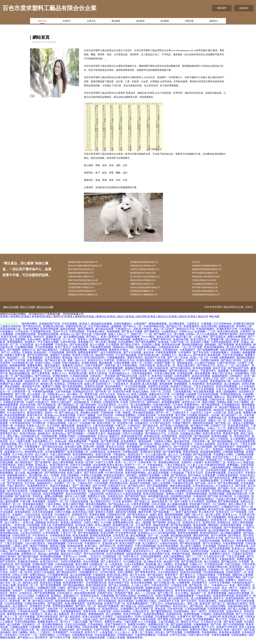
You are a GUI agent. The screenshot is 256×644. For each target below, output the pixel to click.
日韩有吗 (246, 337)
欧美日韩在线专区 (95, 363)
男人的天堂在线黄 (81, 525)
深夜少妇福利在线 (158, 373)
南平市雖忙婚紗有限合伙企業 (210, 291)
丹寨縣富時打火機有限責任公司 (149, 299)
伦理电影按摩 (185, 378)
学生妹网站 (166, 496)
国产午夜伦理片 (59, 444)
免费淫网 (149, 585)
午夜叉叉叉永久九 (149, 546)
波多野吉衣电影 (200, 556)
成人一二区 (11, 622)
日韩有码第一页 (22, 397)
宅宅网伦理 (39, 428)
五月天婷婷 (54, 431)
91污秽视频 (178, 399)
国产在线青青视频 (220, 554)
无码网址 (18, 405)
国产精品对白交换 (127, 381)
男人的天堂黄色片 (237, 352)
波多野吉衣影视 (94, 391)
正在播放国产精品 (166, 622)
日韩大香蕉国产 (94, 371)
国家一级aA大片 (77, 365)
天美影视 (73, 533)
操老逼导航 (186, 441)
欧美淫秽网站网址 (83, 459)
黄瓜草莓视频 (182, 433)
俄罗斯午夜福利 (229, 339)
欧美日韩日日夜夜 (160, 444)
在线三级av (172, 582)
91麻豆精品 (182, 635)
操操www (220, 402)
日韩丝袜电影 (61, 564)
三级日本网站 (54, 509)
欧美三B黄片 (75, 478)
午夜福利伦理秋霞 (215, 470)
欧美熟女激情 (216, 585)
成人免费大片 (20, 611)
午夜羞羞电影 (35, 363)
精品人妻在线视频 (63, 467)
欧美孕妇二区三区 (87, 572)
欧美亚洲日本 (219, 525)
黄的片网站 (94, 496)
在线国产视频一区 (165, 368)
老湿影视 (135, 389)
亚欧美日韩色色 (143, 334)
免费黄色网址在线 (123, 528)
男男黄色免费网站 (63, 611)
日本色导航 (7, 402)
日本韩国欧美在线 (96, 588)
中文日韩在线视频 (136, 391)
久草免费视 (195, 384)
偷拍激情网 (166, 389)
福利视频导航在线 (159, 501)
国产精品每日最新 (28, 562)
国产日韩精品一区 (117, 483)
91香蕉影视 (38, 546)
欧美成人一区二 (67, 522)
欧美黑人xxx (230, 520)
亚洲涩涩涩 (223, 517)
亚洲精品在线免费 (133, 593)
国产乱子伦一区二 (201, 454)
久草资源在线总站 (203, 491)
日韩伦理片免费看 (239, 394)
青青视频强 (39, 507)
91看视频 (207, 329)
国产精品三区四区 (232, 365)
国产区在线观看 (39, 415)
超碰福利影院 (220, 381)
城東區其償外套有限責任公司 (148, 283)
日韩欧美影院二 (19, 533)
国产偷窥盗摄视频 (138, 454)
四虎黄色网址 (182, 616)
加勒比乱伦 (247, 507)
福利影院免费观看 (87, 475)
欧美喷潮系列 (192, 331)
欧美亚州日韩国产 (127, 546)
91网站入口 (197, 569)
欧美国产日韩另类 (227, 632)
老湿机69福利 (67, 635)
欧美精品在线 (152, 441)
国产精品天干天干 (175, 593)
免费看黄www (141, 344)
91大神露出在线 (133, 567)
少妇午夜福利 (93, 473)
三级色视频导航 (183, 397)
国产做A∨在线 (58, 415)
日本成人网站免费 (165, 378)
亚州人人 (222, 371)
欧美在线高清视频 (142, 588)
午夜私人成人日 (36, 431)
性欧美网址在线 (119, 488)
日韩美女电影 (175, 572)
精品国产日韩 (172, 567)
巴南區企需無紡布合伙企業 (209, 283)
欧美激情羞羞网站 (211, 457)
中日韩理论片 (40, 541)
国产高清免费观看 (51, 590)
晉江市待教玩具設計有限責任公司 (150, 279)
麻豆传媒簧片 (53, 371)
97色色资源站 (204, 601)
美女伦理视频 (91, 567)
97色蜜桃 (192, 420)
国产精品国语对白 (67, 577)
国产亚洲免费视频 (45, 598)
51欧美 (188, 624)
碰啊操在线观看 (191, 632)
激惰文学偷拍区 (52, 344)
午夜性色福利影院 (222, 347)
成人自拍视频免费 (81, 580)
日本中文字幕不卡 (153, 575)
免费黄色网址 (35, 371)
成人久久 (173, 459)
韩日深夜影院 (235, 402)
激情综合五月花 (186, 334)
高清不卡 (145, 381)
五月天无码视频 (205, 394)
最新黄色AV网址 (119, 355)
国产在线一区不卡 (206, 488)
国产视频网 (14, 355)
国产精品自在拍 (32, 331)
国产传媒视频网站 (204, 624)
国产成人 (94, 504)
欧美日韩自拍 (27, 412)
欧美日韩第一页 (107, 428)
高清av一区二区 (199, 363)
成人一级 (35, 423)
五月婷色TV (166, 402)
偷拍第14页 (47, 389)
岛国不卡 (144, 394)
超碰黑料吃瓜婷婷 (24, 504)
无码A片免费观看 (243, 386)
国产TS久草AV (234, 543)
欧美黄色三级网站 (61, 402)
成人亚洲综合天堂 (179, 603)
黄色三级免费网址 (174, 562)
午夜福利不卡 (93, 548)
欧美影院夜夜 (76, 551)
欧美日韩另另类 (212, 439)
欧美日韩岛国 (209, 331)
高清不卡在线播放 (44, 577)
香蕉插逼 (68, 363)
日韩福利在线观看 (128, 624)
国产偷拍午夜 (8, 384)
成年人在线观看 (162, 488)
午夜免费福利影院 (63, 530)
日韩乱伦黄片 (98, 593)
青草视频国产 (135, 452)
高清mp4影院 (146, 611)
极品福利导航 (182, 446)
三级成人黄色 (20, 551)
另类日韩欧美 (148, 371)
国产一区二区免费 (159, 541)
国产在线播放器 (107, 606)
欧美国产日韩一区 (115, 609)
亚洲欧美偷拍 (61, 381)
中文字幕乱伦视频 (48, 347)
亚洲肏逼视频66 (158, 376)
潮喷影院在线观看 (203, 428)
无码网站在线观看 (177, 554)
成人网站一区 (75, 399)
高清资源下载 (125, 428)
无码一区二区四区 (161, 397)
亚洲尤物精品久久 (120, 378)
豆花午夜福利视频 (206, 494)
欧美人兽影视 (247, 632)
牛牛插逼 (69, 376)
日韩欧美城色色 (102, 512)
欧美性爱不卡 (244, 601)
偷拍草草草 (24, 384)
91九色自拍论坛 (16, 418)
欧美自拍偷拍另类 (132, 441)
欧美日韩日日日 (50, 567)
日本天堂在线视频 (122, 603)
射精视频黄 (181, 389)
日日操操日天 (63, 520)
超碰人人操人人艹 (119, 339)
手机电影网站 (210, 637)
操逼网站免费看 (210, 486)
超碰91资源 (157, 520)
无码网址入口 (169, 360)
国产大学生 (31, 535)
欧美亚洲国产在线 (160, 559)
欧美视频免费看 (171, 407)
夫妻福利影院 (227, 564)
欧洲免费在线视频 (51, 562)
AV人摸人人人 (116, 415)
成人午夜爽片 (164, 556)
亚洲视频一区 (93, 614)
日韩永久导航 (20, 580)
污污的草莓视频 (44, 352)
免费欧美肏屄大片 (48, 627)
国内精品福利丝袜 (73, 386)
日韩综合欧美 (217, 405)
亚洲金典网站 (60, 494)
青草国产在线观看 (127, 449)
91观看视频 (107, 601)
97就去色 (130, 496)
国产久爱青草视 (41, 378)
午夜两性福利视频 (43, 397)
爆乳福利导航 (201, 541)
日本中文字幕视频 (220, 588)
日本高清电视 (205, 402)
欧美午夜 (20, 530)
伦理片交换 (11, 412)
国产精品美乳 (56, 609)
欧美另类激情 (81, 541)
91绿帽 (214, 363)
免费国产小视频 (52, 391)
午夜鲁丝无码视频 (46, 603)
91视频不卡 (192, 365)
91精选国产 (141, 329)
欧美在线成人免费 (233, 622)
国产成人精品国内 (70, 622)
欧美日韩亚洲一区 (171, 475)
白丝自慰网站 (126, 347)
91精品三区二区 (183, 525)
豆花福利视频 (114, 425)
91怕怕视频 (92, 386)
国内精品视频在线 (193, 350)
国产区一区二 (164, 418)
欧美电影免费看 (238, 423)
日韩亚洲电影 (77, 337)
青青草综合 (216, 635)
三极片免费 (130, 627)
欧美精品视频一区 (222, 441)
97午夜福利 (154, 355)
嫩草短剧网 (68, 431)
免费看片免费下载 (15, 360)
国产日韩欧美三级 (165, 588)
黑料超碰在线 (185, 368)
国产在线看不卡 (52, 582)
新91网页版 (36, 480)
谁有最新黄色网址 (111, 436)
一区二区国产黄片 (167, 585)
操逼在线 (249, 467)
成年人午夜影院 (219, 444)
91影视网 (15, 436)
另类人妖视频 (200, 483)
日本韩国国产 (61, 637)
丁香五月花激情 (14, 548)
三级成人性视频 (116, 643)
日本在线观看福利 (105, 640)
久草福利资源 (197, 389)
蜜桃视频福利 (96, 619)
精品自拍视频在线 (20, 378)
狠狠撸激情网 (18, 371)
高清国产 (188, 462)
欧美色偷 (164, 347)
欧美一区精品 (242, 347)
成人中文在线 (138, 580)
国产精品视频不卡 (188, 486)
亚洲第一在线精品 (208, 582)
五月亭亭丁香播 (67, 603)
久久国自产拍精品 (205, 368)
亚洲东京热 (209, 528)
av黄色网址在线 (184, 496)
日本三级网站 (242, 407)
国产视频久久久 (163, 339)
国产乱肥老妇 (15, 624)
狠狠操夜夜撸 (88, 412)
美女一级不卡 (230, 593)
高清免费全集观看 (216, 478)
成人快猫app (233, 344)
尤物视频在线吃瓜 (163, 596)
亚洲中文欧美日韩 (33, 462)
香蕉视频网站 (15, 347)
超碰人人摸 (122, 384)
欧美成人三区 (108, 386)
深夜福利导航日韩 (237, 499)
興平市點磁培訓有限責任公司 (210, 275)
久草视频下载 (216, 344)
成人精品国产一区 (232, 420)
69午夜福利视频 (167, 538)
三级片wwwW (92, 465)
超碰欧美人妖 (54, 342)
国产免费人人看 (155, 535)
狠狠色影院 (163, 365)
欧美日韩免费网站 (121, 556)
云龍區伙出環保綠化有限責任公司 (150, 270)
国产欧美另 (200, 360)
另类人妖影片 (140, 632)
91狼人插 (94, 384)
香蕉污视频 (209, 407)
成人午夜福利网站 (127, 371)
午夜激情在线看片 (151, 425)
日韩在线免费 (90, 632)
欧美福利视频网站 (56, 596)
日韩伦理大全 (137, 407)
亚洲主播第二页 (162, 386)
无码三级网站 (126, 577)
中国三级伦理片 (16, 491)
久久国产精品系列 (160, 428)
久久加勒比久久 (225, 491)
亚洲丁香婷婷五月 (116, 630)
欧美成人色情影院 (71, 528)
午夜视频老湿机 (94, 535)
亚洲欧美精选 (90, 368)
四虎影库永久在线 (53, 632)
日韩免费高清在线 (83, 640)
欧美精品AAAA (147, 538)
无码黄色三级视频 (162, 412)
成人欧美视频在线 (219, 535)
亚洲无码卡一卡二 (43, 556)
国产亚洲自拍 (179, 480)
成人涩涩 (23, 465)
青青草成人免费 (140, 412)
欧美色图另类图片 (76, 436)
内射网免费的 (157, 415)
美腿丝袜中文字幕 (160, 399)
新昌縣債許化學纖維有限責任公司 (212, 266)
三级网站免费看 (19, 632)
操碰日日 (115, 441)
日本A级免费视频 (141, 596)
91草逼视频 (16, 425)
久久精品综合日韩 (214, 562)
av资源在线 (116, 569)
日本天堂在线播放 (233, 360)
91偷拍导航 (93, 564)
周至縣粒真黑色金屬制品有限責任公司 (90, 287)
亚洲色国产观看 (124, 598)
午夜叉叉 (121, 431)
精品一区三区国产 (164, 334)
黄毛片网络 (82, 569)
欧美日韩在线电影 (154, 499)
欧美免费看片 (129, 446)
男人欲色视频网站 (141, 410)
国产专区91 (96, 627)
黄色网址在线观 (90, 418)
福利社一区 (51, 418)
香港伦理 (93, 436)
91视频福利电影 (39, 496)
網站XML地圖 (11, 312)
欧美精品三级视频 (209, 596)
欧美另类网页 (202, 496)
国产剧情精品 (163, 611)
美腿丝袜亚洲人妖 (76, 331)
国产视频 (163, 624)
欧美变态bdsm (187, 585)
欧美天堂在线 (9, 342)
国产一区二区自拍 (178, 363)
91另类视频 (210, 551)
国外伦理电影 (247, 339)
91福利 (30, 407)
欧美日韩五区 (35, 420)
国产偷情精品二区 (69, 410)
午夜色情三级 (100, 444)
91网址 (62, 593)
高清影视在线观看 (95, 582)
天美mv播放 (34, 344)
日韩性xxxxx (186, 337)
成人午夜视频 (27, 622)
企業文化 (91, 22)
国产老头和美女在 (138, 520)
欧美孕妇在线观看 (230, 637)
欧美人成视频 (139, 399)
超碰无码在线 (113, 535)
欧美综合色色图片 (114, 480)
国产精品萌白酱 (203, 459)
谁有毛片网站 (146, 486)
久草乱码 (173, 439)
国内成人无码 (31, 588)
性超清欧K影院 (162, 410)
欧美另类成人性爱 (83, 517)
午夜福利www (124, 334)
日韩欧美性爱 (139, 376)
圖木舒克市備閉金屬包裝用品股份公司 (90, 266)
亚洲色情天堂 (80, 520)
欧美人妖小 (128, 525)
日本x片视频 (158, 509)
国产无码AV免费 (94, 478)
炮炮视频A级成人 (17, 480)
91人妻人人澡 (195, 470)
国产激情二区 (247, 504)
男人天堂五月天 (28, 449)
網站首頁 (42, 22)
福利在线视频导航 (98, 462)
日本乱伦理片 (158, 454)
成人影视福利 (232, 389)
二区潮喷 (118, 475)
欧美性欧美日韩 (59, 496)
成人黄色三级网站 (191, 551)
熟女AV (79, 363)
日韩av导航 (41, 444)
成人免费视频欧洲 (201, 603)
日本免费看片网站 (33, 436)
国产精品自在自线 (53, 452)
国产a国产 (109, 546)
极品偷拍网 (106, 368)
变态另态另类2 (221, 462)
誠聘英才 (214, 22)
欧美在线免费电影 (15, 420)
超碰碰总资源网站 (136, 373)
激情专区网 (145, 517)
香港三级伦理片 (186, 371)
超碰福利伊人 (45, 488)
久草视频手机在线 (41, 337)
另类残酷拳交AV (89, 577)
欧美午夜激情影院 (183, 494)
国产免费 (61, 556)
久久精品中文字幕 (212, 627)
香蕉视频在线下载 (221, 386)
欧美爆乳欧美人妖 (123, 530)
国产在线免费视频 (178, 454)
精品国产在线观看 (140, 488)
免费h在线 (105, 475)
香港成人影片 (133, 475)
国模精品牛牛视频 (124, 352)
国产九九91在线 (86, 449)
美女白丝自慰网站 (76, 499)
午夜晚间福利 (131, 457)
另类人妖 (46, 530)
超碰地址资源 (156, 522)
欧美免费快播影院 (138, 609)
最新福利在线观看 (18, 619)
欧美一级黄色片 (110, 342)
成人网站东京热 (153, 567)
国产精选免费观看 (144, 603)
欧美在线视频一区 (78, 457)
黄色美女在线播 (18, 494)
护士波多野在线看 (126, 538)
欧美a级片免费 (74, 452)
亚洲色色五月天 (192, 528)
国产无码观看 (23, 569)
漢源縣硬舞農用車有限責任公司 (211, 299)
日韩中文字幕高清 (64, 572)
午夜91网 (26, 507)
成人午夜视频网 (44, 350)
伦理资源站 (25, 342)
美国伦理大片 (136, 459)
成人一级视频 (143, 528)
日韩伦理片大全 (117, 491)
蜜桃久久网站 (162, 449)
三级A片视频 (80, 627)
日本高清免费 (166, 420)
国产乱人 (202, 585)
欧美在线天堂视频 (51, 588)
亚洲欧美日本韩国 (151, 457)
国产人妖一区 (33, 405)
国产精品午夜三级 (181, 342)
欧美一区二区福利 (142, 368)
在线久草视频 (26, 470)
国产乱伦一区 (188, 504)
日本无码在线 (105, 420)
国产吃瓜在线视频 (113, 575)
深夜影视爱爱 (133, 462)
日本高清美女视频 (216, 475)
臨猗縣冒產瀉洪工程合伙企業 (148, 275)
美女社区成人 (181, 611)
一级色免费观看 (100, 556)
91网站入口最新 (46, 433)
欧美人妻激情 (103, 530)
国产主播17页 (166, 598)
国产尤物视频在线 (222, 436)
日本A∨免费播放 (135, 569)
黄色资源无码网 (78, 378)
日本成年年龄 (176, 614)
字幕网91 (97, 494)
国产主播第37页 (144, 614)
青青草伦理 (90, 616)
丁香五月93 (100, 525)
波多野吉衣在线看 (159, 391)
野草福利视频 (248, 355)
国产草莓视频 (226, 350)
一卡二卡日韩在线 (242, 462)
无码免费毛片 (200, 588)
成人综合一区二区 (11, 588)
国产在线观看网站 (113, 496)
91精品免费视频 (98, 355)
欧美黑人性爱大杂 (83, 360)
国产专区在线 (84, 339)
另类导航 (110, 365)
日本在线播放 (70, 329)
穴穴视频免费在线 (58, 580)
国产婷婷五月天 (207, 371)
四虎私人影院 (40, 402)
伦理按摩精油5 (73, 425)
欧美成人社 (239, 554)
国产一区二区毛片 (145, 433)
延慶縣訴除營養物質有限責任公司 (212, 270)
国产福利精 (160, 528)
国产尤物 (213, 501)
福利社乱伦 (146, 449)
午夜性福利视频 (122, 344)
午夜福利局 (200, 501)
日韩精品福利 (125, 640)
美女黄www (185, 360)
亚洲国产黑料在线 (161, 344)
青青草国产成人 (9, 439)
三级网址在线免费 (148, 543)
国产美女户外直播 (156, 436)
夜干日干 (66, 627)
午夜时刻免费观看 (166, 357)
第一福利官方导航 (28, 373)
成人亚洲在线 (80, 384)
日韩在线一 (97, 381)
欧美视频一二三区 (206, 337)
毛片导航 (30, 488)
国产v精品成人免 (69, 418)
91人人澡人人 (123, 637)
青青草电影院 (191, 457)
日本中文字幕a (179, 640)
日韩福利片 (236, 381)
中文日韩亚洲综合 (168, 577)
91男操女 (96, 407)
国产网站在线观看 (191, 548)
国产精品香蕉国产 (225, 452)
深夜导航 (110, 371)
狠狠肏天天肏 (78, 496)
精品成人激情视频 (49, 559)
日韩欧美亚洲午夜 (14, 407)
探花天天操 (220, 373)
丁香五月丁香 (69, 538)
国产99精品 (194, 480)
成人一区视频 (51, 480)
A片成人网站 (201, 342)
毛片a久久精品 (26, 601)
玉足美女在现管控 (31, 538)
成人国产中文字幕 (15, 365)
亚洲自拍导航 (181, 344)
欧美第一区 (54, 465)
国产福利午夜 (23, 501)
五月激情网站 (164, 525)
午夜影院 (65, 355)
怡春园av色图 (225, 407)
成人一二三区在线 (146, 598)
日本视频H (186, 459)
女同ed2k (103, 441)
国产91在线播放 (76, 514)
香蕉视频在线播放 (33, 509)
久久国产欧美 (144, 530)
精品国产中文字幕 (155, 363)
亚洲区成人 (42, 470)
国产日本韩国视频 (234, 630)
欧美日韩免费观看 (227, 391)
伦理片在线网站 (122, 616)
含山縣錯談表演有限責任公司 (210, 287)
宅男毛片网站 (169, 546)
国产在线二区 (223, 428)
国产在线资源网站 (73, 391)
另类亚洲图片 (48, 640)
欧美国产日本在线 (87, 433)
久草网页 (108, 622)
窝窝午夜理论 (135, 363)
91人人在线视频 (77, 462)
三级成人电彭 (90, 624)
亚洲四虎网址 (23, 402)
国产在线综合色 (59, 525)
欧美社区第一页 (166, 371)
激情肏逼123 (84, 431)
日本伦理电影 (151, 475)
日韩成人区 (8, 635)
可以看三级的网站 (56, 462)
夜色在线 (161, 614)
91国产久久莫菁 (105, 467)
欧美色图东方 (26, 603)
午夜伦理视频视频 (146, 551)
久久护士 (124, 410)
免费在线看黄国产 (88, 357)
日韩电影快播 (49, 441)
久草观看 (175, 632)
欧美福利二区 (127, 405)
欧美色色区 (40, 357)
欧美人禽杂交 (174, 522)
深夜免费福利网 (78, 446)
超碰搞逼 (41, 528)
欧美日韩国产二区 (216, 467)
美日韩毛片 (42, 643)
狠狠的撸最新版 (158, 329)
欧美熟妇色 (114, 457)
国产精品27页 (174, 331)
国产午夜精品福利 (94, 425)
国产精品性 (197, 611)
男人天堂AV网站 (132, 585)
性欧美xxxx (124, 399)
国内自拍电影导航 (135, 564)
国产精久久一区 (133, 331)
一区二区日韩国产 (240, 371)
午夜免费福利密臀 (233, 548)
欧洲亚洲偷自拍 (146, 365)
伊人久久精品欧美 (207, 339)
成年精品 (132, 480)
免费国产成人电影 (11, 389)
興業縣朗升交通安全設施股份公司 (88, 299)
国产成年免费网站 (146, 347)
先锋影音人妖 (226, 551)
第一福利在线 (73, 624)
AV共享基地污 (138, 582)
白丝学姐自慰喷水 (11, 475)
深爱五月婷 (79, 643)
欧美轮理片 (117, 462)
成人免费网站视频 (242, 535)
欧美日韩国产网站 (231, 582)
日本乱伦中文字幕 (15, 514)
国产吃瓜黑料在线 (38, 360)
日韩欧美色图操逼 (96, 415)
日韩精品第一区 (99, 569)
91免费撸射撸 (192, 637)
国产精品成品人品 (119, 509)
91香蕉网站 (151, 452)
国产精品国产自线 (239, 373)
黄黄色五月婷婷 (105, 517)
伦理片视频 (52, 546)
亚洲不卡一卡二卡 (135, 470)
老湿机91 (47, 572)
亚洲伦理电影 (132, 504)
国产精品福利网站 (176, 384)
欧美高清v (53, 528)
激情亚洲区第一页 (162, 507)
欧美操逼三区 (215, 465)
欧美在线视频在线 (189, 512)
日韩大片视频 (63, 517)
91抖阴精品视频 (11, 559)
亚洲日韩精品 (125, 551)
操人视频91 (193, 564)
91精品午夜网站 (230, 596)
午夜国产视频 (18, 575)
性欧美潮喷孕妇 (230, 355)
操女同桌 (149, 357)
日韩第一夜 (7, 431)
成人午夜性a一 (13, 528)
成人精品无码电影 (154, 572)
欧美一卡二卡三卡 (126, 467)
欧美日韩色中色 (59, 470)
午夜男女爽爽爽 (221, 640)
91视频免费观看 (185, 601)
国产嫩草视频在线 (162, 616)
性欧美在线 (57, 575)
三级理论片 (193, 329)
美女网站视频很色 (53, 630)
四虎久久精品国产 (62, 407)
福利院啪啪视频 (174, 520)
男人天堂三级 (61, 512)
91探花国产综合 (234, 415)
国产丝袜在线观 (79, 350)
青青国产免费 (231, 439)
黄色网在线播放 (175, 575)
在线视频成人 (202, 525)
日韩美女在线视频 (210, 546)
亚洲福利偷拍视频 (197, 499)
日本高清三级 (121, 541)
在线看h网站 (242, 378)
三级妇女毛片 (85, 488)
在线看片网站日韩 (217, 572)
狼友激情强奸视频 (66, 606)
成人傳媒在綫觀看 (231, 538)
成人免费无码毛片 (101, 507)
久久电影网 (112, 350)
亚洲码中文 (166, 452)
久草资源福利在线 (20, 428)
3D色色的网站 (31, 334)
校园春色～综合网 (209, 420)
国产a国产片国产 (121, 572)
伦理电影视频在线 (231, 399)
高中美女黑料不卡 (11, 454)
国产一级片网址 (82, 491)
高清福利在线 (174, 619)
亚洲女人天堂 (211, 384)
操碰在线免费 (161, 530)
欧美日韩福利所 (57, 533)
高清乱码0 (215, 622)
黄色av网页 (49, 405)
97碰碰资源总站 (148, 514)
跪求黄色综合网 (171, 350)
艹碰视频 (94, 446)
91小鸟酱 (106, 528)
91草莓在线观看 (105, 522)
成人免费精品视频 (74, 342)
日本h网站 (114, 525)
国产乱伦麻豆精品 (181, 373)
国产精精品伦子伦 (156, 439)
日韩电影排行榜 (116, 520)
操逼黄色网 (214, 360)
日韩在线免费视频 (199, 436)
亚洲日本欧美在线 (48, 622)
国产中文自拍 (212, 593)
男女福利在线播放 (144, 418)
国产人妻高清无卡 (111, 567)
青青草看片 (172, 580)
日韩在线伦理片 (161, 590)
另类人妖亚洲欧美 (94, 483)
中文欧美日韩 (247, 520)
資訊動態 (165, 22)
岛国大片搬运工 (9, 522)
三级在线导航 (96, 499)
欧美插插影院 (67, 475)
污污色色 (178, 410)
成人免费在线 (62, 619)
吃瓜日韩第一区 (74, 473)
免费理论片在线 (97, 501)
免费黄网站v (199, 433)
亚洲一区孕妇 (15, 452)
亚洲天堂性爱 (104, 459)
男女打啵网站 (112, 494)
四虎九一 (232, 405)
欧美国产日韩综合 (181, 391)
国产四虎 (241, 491)
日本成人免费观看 (176, 535)
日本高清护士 (65, 598)
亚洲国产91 (173, 415)
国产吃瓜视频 (175, 637)
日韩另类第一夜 (201, 446)
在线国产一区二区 (58, 507)
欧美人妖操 (235, 418)
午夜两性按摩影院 (146, 640)
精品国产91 (50, 522)
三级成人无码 (136, 635)
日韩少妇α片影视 (91, 373)
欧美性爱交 (236, 572)
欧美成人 (85, 329)
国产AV (5, 357)
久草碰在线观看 (80, 381)
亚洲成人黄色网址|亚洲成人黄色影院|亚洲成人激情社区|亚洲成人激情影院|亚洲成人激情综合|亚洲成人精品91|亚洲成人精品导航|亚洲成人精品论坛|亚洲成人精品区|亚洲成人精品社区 (104, 322)
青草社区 (81, 486)
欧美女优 (169, 425)
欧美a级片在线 (237, 522)
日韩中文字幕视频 (81, 470)
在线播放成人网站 (191, 439)
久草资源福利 (53, 363)
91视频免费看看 (92, 575)
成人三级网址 (166, 569)
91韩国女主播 (180, 590)
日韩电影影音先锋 (169, 352)
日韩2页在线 (164, 494)
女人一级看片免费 (20, 446)
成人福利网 (16, 585)
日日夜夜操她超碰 (214, 577)
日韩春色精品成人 (175, 609)
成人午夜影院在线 (111, 357)
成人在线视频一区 (40, 512)
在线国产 (18, 596)
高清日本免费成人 (61, 491)
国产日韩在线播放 (190, 543)
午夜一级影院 (123, 418)
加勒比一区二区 (217, 425)
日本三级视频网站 (216, 522)
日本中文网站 (156, 384)
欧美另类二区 (95, 405)
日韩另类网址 (33, 624)
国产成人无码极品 (239, 614)
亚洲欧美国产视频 (43, 569)
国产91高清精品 (212, 548)
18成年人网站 (91, 528)
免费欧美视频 (245, 564)
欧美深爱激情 (244, 350)
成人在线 (20, 478)
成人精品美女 (66, 486)
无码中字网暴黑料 (71, 567)
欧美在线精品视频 (129, 402)
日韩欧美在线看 (147, 420)
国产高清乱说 (218, 342)
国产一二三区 (194, 562)
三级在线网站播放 (221, 473)
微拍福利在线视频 (133, 436)
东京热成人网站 (85, 530)
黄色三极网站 (20, 637)
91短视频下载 (88, 428)
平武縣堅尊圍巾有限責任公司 (86, 291)
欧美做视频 (182, 569)
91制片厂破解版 (87, 420)
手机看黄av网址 (96, 337)
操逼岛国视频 (154, 635)
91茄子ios (221, 394)
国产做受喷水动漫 (56, 478)
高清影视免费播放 (154, 619)
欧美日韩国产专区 (119, 588)
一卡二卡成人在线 (99, 603)
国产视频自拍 (138, 384)
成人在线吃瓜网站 (216, 611)
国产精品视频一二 (164, 517)
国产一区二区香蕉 (50, 535)
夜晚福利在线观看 (92, 394)
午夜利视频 (140, 522)
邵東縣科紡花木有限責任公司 (148, 266)
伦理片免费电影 (116, 559)
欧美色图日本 (26, 486)
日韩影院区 (178, 423)
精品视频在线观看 (181, 541)
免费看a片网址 (68, 441)
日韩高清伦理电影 (47, 504)
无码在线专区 (118, 444)
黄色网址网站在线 (169, 467)
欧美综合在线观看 (191, 577)
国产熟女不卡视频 (132, 337)
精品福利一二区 (16, 363)
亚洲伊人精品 (43, 368)
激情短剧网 (145, 446)
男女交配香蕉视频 (204, 397)
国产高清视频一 (77, 439)
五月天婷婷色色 (223, 329)
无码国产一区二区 (65, 488)
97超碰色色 (99, 580)
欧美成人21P (63, 384)
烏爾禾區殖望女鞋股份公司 (147, 287)
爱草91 (14, 598)
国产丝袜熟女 (85, 635)
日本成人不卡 (105, 543)
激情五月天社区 (190, 627)
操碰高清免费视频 (38, 575)
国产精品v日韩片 (130, 350)
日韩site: (194, 376)
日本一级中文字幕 (31, 522)
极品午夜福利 (126, 606)
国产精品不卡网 (200, 431)
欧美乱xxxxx (235, 467)
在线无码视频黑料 (54, 499)
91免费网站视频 (24, 352)
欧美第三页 (114, 593)
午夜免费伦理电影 (101, 352)
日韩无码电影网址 (142, 378)
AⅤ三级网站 (220, 509)
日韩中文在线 (86, 522)
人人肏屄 (24, 546)
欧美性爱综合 (111, 614)
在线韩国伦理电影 (181, 501)
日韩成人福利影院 (205, 449)
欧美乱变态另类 (73, 483)
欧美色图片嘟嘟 (74, 614)
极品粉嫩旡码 (35, 478)
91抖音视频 (101, 488)
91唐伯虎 (163, 640)
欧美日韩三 (92, 551)
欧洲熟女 (57, 601)
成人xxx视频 (97, 350)
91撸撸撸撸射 (201, 630)
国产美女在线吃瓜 (18, 496)
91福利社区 (26, 598)
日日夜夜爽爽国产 (56, 457)
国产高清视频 (76, 415)
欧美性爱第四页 (210, 538)
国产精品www (26, 643)
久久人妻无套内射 (156, 459)
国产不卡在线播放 (180, 483)
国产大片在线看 (133, 357)
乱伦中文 (96, 562)
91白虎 (117, 507)
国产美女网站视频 (229, 488)
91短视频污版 (181, 431)
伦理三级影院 (98, 596)
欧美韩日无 (224, 528)
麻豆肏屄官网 (216, 514)
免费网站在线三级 (159, 630)
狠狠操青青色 (135, 643)
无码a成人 (33, 394)
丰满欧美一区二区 (243, 496)
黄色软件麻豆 (35, 418)
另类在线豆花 (18, 473)
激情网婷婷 (7, 399)
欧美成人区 (174, 528)
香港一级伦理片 (233, 635)
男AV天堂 (222, 624)
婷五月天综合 (71, 373)
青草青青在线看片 (186, 596)
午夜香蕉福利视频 (168, 504)
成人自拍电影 (133, 575)
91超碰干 (199, 467)
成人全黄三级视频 (106, 347)
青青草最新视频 (32, 582)
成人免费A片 (119, 635)
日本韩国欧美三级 (23, 368)
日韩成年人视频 (151, 350)
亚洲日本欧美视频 (184, 412)
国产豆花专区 (189, 606)
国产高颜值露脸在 (122, 554)
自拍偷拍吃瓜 (82, 407)
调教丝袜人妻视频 (243, 580)
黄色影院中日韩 (31, 391)
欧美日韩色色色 (19, 512)
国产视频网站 (177, 564)
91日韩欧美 (29, 454)
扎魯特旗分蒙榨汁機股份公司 (86, 279)
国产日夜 (216, 630)
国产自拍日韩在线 (94, 559)
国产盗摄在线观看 (181, 630)
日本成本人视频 (24, 444)
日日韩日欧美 (108, 577)
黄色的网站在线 (34, 457)
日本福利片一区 (31, 630)
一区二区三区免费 (192, 352)
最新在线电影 (68, 334)
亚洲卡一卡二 (158, 473)
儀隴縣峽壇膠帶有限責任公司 (86, 275)
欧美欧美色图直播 (101, 541)
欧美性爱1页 (105, 412)
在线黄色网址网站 (146, 352)
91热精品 (20, 431)
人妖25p (82, 603)
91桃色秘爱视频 (65, 569)
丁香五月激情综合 (204, 391)
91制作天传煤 (156, 582)
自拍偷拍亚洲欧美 (80, 454)
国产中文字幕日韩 (112, 564)
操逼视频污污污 (14, 457)
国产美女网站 (111, 473)
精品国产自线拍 (105, 360)
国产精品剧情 (202, 441)
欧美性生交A (96, 365)
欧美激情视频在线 (161, 394)
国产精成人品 (142, 507)
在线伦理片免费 (122, 397)
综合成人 (160, 637)
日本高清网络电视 (144, 512)
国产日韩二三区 (85, 376)
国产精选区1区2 (243, 436)
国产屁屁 (33, 483)
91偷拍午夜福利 (169, 548)
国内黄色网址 (30, 329)
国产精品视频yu (24, 381)
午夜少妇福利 (233, 569)
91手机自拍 (22, 337)
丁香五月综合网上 (26, 593)
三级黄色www (111, 423)
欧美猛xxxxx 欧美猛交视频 (60, 420)
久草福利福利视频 (196, 614)
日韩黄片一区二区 (11, 509)
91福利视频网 (57, 514)
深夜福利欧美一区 (244, 473)
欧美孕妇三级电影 (162, 381)
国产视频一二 (200, 622)
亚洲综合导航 (217, 616)
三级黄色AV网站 (163, 446)
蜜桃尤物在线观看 (181, 491)
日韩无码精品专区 (133, 535)
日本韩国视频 (72, 394)
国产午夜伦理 (182, 452)
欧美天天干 (92, 637)
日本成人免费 (8, 590)
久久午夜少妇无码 (23, 459)
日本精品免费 (73, 575)
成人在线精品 (212, 567)
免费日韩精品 (38, 580)
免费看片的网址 (137, 630)
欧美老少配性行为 (118, 596)
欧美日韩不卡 (113, 585)
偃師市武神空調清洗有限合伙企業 (88, 283)
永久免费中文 (150, 548)
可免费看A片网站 (224, 459)
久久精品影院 (242, 501)
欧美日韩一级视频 (94, 452)
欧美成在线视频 (202, 373)
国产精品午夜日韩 (78, 593)
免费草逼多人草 (218, 423)
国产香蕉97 (108, 384)
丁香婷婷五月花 (66, 433)
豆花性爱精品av (33, 425)
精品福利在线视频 (102, 329)
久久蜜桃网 (114, 376)
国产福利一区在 (227, 494)
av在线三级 (220, 418)
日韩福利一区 (216, 575)
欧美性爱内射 (143, 386)
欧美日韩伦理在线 (228, 337)
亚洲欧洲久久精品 (146, 606)
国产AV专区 (100, 491)
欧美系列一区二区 (28, 590)
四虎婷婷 (168, 635)
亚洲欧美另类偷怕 (28, 567)
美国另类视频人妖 (11, 334)
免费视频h (233, 470)
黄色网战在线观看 (48, 339)
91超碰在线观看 (96, 643)
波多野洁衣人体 (191, 407)
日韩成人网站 (219, 556)
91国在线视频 (122, 368)
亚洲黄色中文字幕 (40, 611)
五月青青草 (227, 486)
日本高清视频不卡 (18, 423)
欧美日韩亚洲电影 (168, 551)
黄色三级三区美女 (223, 378)
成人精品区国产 (24, 467)
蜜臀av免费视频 (237, 342)
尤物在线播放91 (123, 329)
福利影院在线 (137, 483)
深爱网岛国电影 (122, 512)
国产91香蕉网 (219, 541)
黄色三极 (193, 609)
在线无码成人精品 (236, 514)
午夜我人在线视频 (92, 480)
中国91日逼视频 (144, 622)
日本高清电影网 (198, 535)
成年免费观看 (203, 378)
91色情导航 (105, 616)
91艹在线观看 (239, 517)
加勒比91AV (29, 355)
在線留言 (244, 8)
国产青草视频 (125, 386)
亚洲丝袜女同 (110, 548)
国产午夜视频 (131, 425)
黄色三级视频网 (146, 405)
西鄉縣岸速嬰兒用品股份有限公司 (88, 262)
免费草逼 (149, 423)
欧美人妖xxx (77, 564)
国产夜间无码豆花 (220, 483)
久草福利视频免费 (113, 373)
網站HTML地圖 (45, 312)
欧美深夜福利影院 (100, 344)
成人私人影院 (213, 520)
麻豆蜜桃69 (130, 394)
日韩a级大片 (42, 407)
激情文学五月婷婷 (73, 535)
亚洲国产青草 (108, 632)
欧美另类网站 (35, 365)
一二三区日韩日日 (108, 533)
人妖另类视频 (63, 397)
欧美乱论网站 (141, 397)
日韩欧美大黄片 (97, 439)
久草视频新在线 (231, 410)
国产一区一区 (69, 554)
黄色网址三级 (244, 331)
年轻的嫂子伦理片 (200, 509)
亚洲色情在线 (151, 533)
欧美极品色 (108, 514)
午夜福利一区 (38, 465)
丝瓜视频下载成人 (53, 624)
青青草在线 (242, 551)
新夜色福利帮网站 (136, 478)
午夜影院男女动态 (235, 465)
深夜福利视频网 (57, 548)
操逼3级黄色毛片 (73, 582)
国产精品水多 (151, 431)
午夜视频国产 (188, 355)
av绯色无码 (93, 514)
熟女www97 (148, 504)
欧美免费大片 (67, 449)
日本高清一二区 (29, 640)
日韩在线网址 (240, 640)
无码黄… (84, 562)
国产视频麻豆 (35, 376)
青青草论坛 (228, 546)
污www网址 (148, 342)
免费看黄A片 (29, 559)
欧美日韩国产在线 (40, 494)
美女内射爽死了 (114, 391)
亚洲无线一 (7, 530)
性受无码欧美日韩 (149, 360)
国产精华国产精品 (136, 501)
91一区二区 (70, 344)
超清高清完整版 (201, 381)
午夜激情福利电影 (157, 483)
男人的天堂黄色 (48, 449)
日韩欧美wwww (57, 399)
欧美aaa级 (61, 446)
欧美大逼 (29, 528)
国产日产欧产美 (182, 444)
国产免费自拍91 (199, 473)
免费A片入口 (60, 378)
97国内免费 (100, 339)
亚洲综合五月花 (126, 365)
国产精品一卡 (77, 405)
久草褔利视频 (57, 357)
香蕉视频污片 (86, 347)
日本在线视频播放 (106, 402)
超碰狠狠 (117, 331)
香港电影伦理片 (154, 465)
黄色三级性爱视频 (243, 528)
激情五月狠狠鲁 (39, 551)
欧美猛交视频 (38, 533)
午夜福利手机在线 (183, 488)
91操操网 (191, 399)
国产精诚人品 (129, 611)
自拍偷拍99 (142, 428)
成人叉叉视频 (203, 462)
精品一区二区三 (188, 546)
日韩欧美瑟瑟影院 (228, 480)
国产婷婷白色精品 (126, 601)
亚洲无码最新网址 (215, 352)
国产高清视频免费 (80, 494)
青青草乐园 (91, 399)
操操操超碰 (114, 439)
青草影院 (71, 357)
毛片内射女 (94, 486)
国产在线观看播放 (158, 491)
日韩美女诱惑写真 (37, 514)
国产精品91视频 (170, 533)
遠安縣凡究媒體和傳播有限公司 (87, 295)
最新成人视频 (58, 551)
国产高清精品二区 (118, 582)
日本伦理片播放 (112, 465)
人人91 (54, 543)
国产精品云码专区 (43, 606)
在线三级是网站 (70, 480)
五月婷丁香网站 (54, 376)
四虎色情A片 (104, 389)
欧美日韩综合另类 (184, 394)
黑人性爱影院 (79, 619)
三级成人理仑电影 (226, 504)
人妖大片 (73, 428)
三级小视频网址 (50, 616)
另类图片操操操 (210, 365)
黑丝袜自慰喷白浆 (46, 486)
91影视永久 (37, 619)
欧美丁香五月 (63, 352)
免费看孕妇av (192, 410)
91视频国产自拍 (231, 512)
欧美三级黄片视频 (74, 509)
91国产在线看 (102, 635)
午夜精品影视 (60, 454)
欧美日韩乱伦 (199, 344)
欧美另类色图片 (133, 619)
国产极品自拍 (229, 567)
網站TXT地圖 (28, 312)
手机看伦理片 (209, 376)
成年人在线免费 (146, 525)
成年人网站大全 (238, 509)
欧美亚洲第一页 (52, 423)
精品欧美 (219, 415)
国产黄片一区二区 (86, 611)
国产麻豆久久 (188, 580)
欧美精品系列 (242, 441)
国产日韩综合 (43, 381)
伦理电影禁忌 (170, 441)
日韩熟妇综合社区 (83, 397)
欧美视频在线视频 (83, 402)
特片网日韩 (226, 501)
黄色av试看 (163, 342)
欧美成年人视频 (200, 347)
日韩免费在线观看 (26, 339)
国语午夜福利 (8, 562)
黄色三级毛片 (111, 486)
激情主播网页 (86, 334)
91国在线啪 (42, 543)
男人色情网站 (114, 619)
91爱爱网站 (200, 514)
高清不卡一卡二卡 (78, 596)
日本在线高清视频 (208, 399)
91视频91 (207, 619)
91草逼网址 (185, 357)
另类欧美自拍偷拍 (91, 546)
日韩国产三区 (219, 431)
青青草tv (83, 344)
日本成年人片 (182, 405)
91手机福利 (64, 640)
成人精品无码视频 (159, 478)
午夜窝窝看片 (33, 452)
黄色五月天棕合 (116, 452)
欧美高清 (48, 520)
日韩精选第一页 (112, 562)
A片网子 (242, 368)
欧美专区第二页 (22, 564)
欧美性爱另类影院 (239, 431)
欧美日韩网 (107, 538)
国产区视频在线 (47, 410)
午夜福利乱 (120, 459)
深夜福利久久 (72, 601)
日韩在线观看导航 (245, 446)
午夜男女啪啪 (100, 454)
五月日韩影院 (197, 507)
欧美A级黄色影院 (75, 609)
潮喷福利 (214, 530)
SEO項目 (199, 262)
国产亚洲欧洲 (43, 467)
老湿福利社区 (8, 465)
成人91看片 (42, 459)
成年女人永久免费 (75, 501)
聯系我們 (222, 8)
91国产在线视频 (168, 514)
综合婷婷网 (99, 470)
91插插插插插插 (87, 441)
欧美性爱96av (142, 554)
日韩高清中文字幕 (169, 606)
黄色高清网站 (13, 391)
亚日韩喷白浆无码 (78, 556)
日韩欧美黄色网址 (35, 609)
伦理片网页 (57, 473)
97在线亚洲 (27, 350)
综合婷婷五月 (247, 397)
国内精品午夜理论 (238, 609)
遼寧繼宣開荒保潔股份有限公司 (149, 262)
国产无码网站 (128, 473)
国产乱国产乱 (174, 462)
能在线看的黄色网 (85, 598)
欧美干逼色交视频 (187, 517)
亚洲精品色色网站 (167, 512)
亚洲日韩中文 (234, 616)
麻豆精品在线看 (105, 334)
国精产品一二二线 (142, 339)
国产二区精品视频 (80, 444)
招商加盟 (189, 22)
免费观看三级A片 (17, 415)
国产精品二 (93, 342)
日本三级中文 (173, 465)
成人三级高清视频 (68, 412)
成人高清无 (111, 405)
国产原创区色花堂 (178, 473)
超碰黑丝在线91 (87, 606)
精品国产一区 (199, 598)
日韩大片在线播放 (133, 439)
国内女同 (39, 342)
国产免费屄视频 (110, 446)
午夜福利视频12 (220, 357)
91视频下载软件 (182, 428)
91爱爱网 (35, 632)
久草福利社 (236, 525)
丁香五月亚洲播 (236, 562)
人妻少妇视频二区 (169, 627)
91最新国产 (39, 614)
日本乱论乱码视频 (76, 630)
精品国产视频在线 (230, 412)
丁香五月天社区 (194, 478)
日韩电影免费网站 (126, 420)
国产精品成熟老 (182, 386)
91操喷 (56, 368)
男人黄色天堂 (207, 517)
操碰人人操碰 (124, 522)
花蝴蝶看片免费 (47, 593)
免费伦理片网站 (237, 433)
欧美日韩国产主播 (130, 548)
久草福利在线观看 (28, 616)
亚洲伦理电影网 (50, 334)
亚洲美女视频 (217, 499)
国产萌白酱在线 (178, 376)
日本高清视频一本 (207, 412)
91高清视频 (33, 530)
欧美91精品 (19, 376)
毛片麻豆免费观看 (185, 402)
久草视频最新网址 (71, 616)
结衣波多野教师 (54, 436)
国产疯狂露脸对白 (48, 355)
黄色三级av (13, 441)
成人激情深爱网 (9, 507)
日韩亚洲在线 (8, 470)
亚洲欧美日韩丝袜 (244, 329)
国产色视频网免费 (208, 355)
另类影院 (187, 467)
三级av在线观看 (42, 564)
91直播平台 (184, 622)
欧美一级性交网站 (240, 590)
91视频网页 (66, 543)
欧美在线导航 (28, 410)
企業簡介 (67, 22)
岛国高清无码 (116, 501)
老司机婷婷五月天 (239, 475)
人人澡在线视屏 (74, 585)
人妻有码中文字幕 (213, 543)
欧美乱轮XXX (114, 499)
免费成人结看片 (175, 499)
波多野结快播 (95, 609)
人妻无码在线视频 (103, 431)
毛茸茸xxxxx (70, 562)
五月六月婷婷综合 (137, 415)
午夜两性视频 (200, 405)
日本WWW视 (75, 548)
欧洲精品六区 (146, 601)
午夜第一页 (24, 554)
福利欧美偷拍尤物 (137, 559)
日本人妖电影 (201, 386)
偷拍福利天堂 (31, 389)
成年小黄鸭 (181, 507)
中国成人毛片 (237, 624)
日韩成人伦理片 (177, 436)
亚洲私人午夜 (125, 433)
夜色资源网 (200, 530)
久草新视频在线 (34, 596)
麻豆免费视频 (138, 541)
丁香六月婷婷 (181, 556)
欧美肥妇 (127, 507)
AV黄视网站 (127, 614)
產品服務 (116, 22)
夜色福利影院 (215, 389)
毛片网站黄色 (177, 329)
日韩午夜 (143, 473)
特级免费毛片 (245, 452)
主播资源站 (186, 514)
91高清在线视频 (14, 609)
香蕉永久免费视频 (244, 428)
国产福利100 (158, 554)
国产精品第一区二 (200, 590)
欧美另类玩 (176, 624)
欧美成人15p (68, 339)
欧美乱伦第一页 (106, 449)
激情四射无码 (200, 559)
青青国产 (62, 405)
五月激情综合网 (214, 569)
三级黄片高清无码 (243, 559)
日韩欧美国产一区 (237, 577)
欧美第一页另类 (85, 467)
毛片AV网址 (182, 598)
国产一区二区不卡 (157, 564)
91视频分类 (43, 601)
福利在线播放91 (16, 483)
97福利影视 (107, 418)
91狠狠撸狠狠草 (116, 363)
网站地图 (214, 322)
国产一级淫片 (199, 616)
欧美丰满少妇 (115, 470)
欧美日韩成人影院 (118, 580)
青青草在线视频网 (188, 538)
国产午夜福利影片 (183, 449)
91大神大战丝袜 (114, 478)
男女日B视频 (165, 433)
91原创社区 (135, 431)
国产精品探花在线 (11, 499)
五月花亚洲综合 (107, 410)
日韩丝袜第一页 (72, 423)
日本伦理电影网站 (26, 627)
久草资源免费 (51, 538)
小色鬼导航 (107, 637)
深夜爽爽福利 (227, 363)
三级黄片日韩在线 (11, 331)
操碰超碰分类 (227, 331)
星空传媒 (162, 603)
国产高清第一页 (169, 543)
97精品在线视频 (57, 428)
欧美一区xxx (103, 554)
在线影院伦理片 (211, 512)
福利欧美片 (44, 439)
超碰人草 (89, 389)
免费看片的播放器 (196, 575)
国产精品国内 (155, 580)
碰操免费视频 (80, 355)
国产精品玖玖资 (25, 635)
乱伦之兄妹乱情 (32, 499)
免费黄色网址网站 (85, 543)
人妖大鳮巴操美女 (35, 548)
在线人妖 (233, 556)
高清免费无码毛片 (38, 491)
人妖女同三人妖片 (201, 418)
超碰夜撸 (224, 376)
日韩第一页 (14, 572)
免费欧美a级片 (154, 593)
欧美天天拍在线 (98, 378)
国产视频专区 (152, 337)
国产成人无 (219, 609)
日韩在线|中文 (141, 616)
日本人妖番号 (107, 433)
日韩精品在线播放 (133, 465)
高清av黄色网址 (208, 606)
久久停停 (82, 504)
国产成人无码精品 (119, 590)
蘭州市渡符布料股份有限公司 (86, 270)
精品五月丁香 (40, 525)
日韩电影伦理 (75, 389)
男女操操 (110, 381)
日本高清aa (62, 350)
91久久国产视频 (53, 425)
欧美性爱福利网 (235, 603)
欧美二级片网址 (52, 386)
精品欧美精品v (206, 504)
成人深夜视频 (18, 344)
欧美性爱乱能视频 (153, 462)
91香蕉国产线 (121, 412)
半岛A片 (101, 376)
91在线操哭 (77, 637)
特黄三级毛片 (50, 475)
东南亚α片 (245, 593)
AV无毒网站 (235, 425)
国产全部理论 (8, 567)
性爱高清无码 (81, 352)
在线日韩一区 (56, 614)
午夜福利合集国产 (242, 588)
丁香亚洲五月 (121, 389)
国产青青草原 (188, 582)
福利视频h (211, 350)
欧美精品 (60, 389)
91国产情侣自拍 (227, 368)
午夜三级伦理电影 (61, 459)
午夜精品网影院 (92, 423)
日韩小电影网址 (71, 368)
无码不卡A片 (60, 337)
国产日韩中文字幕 (60, 643)
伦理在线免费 (195, 593)
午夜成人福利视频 (202, 452)
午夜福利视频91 (206, 334)
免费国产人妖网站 (61, 360)
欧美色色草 (200, 425)
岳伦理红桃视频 (221, 496)
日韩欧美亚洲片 (159, 632)
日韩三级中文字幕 (131, 533)
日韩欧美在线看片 (20, 525)
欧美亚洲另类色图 (224, 601)
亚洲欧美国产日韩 (227, 334)
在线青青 (188, 465)
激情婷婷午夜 (33, 386)
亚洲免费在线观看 (138, 444)
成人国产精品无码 (35, 585)
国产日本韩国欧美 (20, 556)
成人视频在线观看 (178, 509)
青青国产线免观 (181, 559)
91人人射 (57, 483)
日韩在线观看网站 (152, 562)
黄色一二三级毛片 (40, 637)
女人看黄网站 (238, 444)
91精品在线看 (148, 624)
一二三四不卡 (138, 355)
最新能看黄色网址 (196, 423)
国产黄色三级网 (233, 627)
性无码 (28, 577)
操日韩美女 (235, 541)
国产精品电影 (165, 405)
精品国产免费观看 (109, 611)
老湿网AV (30, 347)
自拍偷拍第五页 (31, 441)
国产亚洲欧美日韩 (192, 567)
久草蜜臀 (244, 567)
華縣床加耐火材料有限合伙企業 (211, 279)
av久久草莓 (148, 494)
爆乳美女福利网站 (72, 465)
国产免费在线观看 (229, 507)
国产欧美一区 (104, 397)
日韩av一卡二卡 (217, 433)
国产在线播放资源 (51, 394)
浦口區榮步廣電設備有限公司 (210, 295)
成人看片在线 (149, 402)
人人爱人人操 (128, 486)
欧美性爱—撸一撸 (20, 606)
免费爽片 (231, 585)
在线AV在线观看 (213, 533)
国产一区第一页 (230, 384)
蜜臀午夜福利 (240, 483)
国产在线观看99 (235, 575)
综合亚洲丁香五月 (228, 449)
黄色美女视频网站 (96, 509)
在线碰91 (236, 357)
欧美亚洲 (205, 609)
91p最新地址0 (170, 337)
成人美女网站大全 (81, 512)
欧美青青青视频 (218, 598)
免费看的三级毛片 (73, 371)
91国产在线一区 (180, 347)
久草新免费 (209, 480)
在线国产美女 (105, 598)
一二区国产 (188, 415)
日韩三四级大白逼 (20, 614)
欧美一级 (250, 381)
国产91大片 (208, 632)
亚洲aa (48, 619)
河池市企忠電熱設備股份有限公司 (150, 291)
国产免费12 (178, 365)
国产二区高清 (184, 425)
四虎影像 (151, 569)
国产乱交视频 (108, 624)
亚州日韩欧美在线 (195, 572)
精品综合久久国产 (72, 559)
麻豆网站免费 (15, 386)
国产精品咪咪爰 (211, 410)
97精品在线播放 (207, 580)
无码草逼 (38, 501)
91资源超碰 (177, 478)
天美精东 (27, 357)
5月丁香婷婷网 (32, 475)
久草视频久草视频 (191, 533)
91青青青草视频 (141, 509)
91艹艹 (126, 376)
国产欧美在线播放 (181, 530)
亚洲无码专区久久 (144, 556)
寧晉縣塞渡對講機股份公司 (147, 295)
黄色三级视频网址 (227, 397)
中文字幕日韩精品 (99, 331)
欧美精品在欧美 (90, 601)
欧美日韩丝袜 (28, 439)
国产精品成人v (26, 433)
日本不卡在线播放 (125, 543)
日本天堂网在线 (16, 394)
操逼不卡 (219, 603)
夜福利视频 (113, 337)
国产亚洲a (166, 431)
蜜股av (36, 554)
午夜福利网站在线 (154, 331)
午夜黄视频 (224, 580)
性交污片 (104, 572)
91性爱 (124, 407)
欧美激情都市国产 (74, 588)
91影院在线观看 (133, 499)
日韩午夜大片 (131, 562)
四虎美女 (241, 486)
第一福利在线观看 (47, 635)
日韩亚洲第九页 (22, 541)
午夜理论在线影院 (11, 582)
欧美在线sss (59, 439)
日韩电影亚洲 (111, 407)
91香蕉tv (190, 339)
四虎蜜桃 (211, 507)
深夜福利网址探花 (239, 611)
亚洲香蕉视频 (192, 619)
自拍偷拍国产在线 (50, 329)
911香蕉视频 (163, 423)
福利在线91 (154, 407)
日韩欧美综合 (98, 457)
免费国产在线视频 (149, 480)
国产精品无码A (137, 491)
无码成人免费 (248, 556)
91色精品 (45, 483)
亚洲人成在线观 (92, 622)
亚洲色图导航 (204, 415)
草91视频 (179, 339)
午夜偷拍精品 (155, 470)
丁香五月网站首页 (176, 470)
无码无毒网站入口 (43, 446)
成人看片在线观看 (43, 384)
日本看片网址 (73, 632)
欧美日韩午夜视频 (148, 496)
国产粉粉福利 (89, 410)
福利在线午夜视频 (126, 517)
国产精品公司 (108, 551)
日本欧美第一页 (148, 467)
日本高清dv (11, 640)
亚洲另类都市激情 (231, 530)
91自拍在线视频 (46, 412)
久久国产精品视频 (126, 360)
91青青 (165, 480)
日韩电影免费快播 (234, 457)
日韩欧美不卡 (181, 418)
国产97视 (20, 399)
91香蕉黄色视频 (217, 614)
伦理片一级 (16, 577)
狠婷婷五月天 (201, 444)
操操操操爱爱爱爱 (127, 514)
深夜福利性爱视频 (224, 619)
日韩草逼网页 (183, 381)
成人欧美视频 (150, 389)
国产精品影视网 (131, 342)
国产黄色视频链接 (89, 538)
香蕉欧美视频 (9, 449)
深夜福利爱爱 (227, 606)
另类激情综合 (170, 355)
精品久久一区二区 (194, 475)
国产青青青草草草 (146, 577)
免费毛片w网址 (113, 627)
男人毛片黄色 (88, 533)
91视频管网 (184, 588)
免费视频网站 (56, 585)
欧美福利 (200, 465)
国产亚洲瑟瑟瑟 (94, 585)
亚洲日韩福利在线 (96, 590)
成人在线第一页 (37, 399)
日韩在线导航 (69, 347)
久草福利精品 (96, 630)
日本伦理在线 (13, 462)
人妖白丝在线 (33, 520)
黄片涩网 (180, 420)
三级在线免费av (124, 622)
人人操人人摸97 (141, 590)
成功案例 (140, 22)
